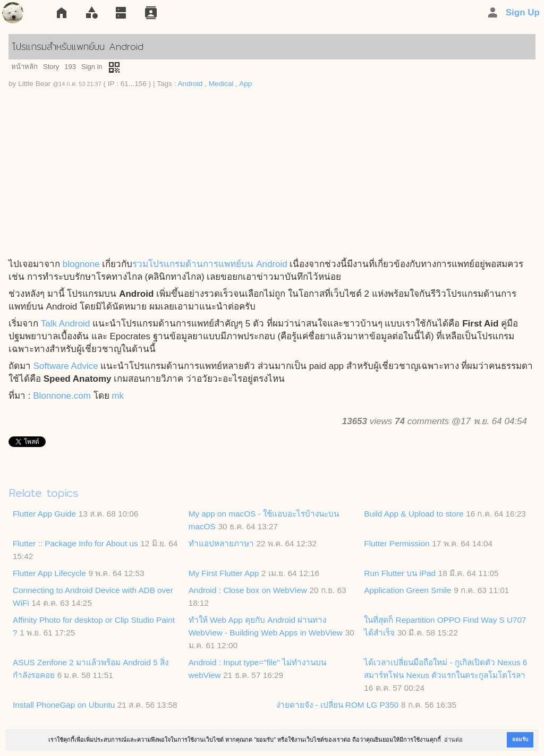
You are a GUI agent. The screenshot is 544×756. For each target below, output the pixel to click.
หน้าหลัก (24, 67)
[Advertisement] (272, 178)
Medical (221, 84)
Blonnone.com (62, 396)
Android (190, 84)
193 (70, 67)
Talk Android (66, 324)
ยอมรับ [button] (520, 739)
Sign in (92, 67)
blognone (81, 264)
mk (118, 396)
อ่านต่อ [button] (453, 740)
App (245, 84)
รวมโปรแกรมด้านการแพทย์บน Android (210, 264)
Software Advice (66, 366)
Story (51, 67)
